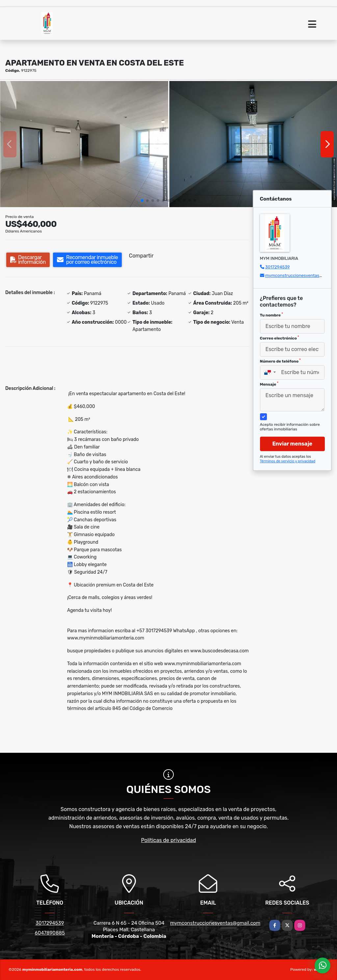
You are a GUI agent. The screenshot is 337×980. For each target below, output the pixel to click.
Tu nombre (272, 315)
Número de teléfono (280, 361)
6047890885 (50, 933)
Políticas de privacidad (169, 840)
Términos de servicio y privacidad (288, 461)
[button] (142, 201)
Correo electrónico (280, 338)
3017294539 (278, 267)
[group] (84, 144)
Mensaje (269, 384)
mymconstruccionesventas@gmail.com (215, 923)
